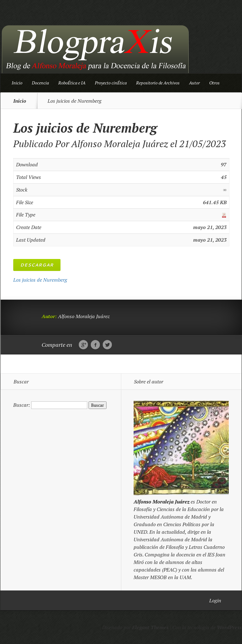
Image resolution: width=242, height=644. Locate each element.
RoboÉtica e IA (72, 83)
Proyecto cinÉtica (111, 83)
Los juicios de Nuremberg (40, 280)
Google (83, 345)
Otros (214, 83)
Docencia (40, 83)
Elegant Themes (150, 627)
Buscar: (22, 405)
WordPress (229, 627)
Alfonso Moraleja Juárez (120, 144)
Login (215, 601)
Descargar (37, 265)
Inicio (17, 83)
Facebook (95, 345)
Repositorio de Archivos (158, 83)
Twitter (107, 345)
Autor (194, 83)
